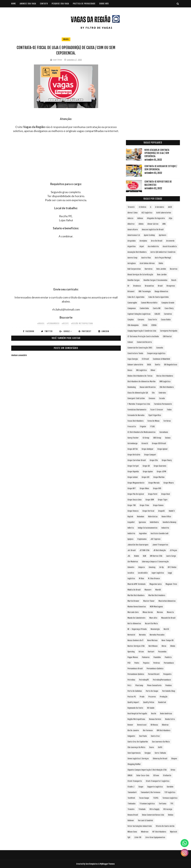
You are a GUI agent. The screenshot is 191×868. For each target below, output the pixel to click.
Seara (152, 747)
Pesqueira (167, 674)
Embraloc (162, 393)
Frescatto (132, 427)
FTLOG (152, 427)
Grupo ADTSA (133, 449)
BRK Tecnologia (145, 291)
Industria (165, 528)
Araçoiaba (132, 241)
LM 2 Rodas (172, 567)
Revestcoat (142, 725)
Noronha (142, 635)
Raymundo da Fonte (135, 708)
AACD (170, 207)
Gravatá (145, 443)
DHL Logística (141, 370)
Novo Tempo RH (168, 640)
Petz (129, 685)
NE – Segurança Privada (137, 629)
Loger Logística (158, 573)
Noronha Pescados (157, 635)
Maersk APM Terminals (137, 584)
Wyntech (174, 832)
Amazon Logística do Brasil (153, 230)
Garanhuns (164, 432)
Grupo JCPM (161, 472)
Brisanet (131, 291)
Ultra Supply (154, 809)
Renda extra (170, 719)
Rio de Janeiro (133, 730)
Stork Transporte (135, 781)
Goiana (168, 438)
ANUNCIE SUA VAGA (28, 4)
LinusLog (152, 567)
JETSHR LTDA (144, 550)
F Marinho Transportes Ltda (139, 404)
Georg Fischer (133, 438)
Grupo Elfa (154, 460)
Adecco (130, 218)
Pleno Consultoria (154, 685)
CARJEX (157, 314)
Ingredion (143, 533)
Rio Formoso (148, 730)
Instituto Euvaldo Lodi (160, 533)
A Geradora (160, 207)
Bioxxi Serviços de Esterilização (140, 275)
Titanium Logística (147, 804)
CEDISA (154, 325)
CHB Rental (167, 336)
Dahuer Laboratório (135, 365)
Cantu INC (157, 308)
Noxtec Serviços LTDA (136, 646)
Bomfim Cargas (134, 280)
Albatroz (131, 224)
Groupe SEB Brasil (159, 443)
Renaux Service (155, 719)
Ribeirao (165, 725)
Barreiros (149, 269)
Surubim (170, 787)
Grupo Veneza (133, 511)
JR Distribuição (160, 550)
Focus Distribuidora (135, 421)
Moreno (160, 612)
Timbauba (131, 804)
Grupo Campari (150, 455)
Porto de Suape (152, 691)
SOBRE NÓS (104, 4)
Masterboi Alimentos (167, 601)
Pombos (169, 685)
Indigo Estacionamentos (148, 528)
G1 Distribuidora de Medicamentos (142, 432)
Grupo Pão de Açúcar (136, 494)
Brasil (66, 39)
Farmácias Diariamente (137, 410)
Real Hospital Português (137, 714)
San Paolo (143, 736)
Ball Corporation (134, 269)
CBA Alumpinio (133, 325)
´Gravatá (131, 207)
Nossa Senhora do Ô (135, 640)
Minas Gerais (148, 612)
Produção (164, 697)
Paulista (168, 657)
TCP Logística (170, 792)
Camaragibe (132, 303)
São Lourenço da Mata (136, 747)
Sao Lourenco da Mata (161, 742)
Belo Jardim (161, 269)
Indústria (131, 533)
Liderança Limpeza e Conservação (155, 562)
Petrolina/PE (144, 680)
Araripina (143, 241)
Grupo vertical (148, 511)
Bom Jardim (162, 275)
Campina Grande (168, 303)
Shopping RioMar (134, 764)
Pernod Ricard (154, 674)
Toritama (162, 804)
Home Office (166, 517)
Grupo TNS (132, 505)
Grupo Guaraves (160, 466)
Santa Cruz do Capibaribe (138, 742)
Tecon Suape (144, 798)
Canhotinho (144, 308)
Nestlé (166, 629)
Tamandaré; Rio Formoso (150, 792)
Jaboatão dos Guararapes (138, 545)
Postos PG (132, 697)
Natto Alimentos (134, 624)
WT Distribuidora (159, 832)
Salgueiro (131, 736)
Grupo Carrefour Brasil (137, 460)
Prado (142, 697)
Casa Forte (153, 320)
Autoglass (132, 263)
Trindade (142, 809)
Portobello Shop (169, 691)
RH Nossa (154, 725)
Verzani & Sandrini (145, 820)
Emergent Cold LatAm (136, 398)
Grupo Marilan (159, 477)
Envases (152, 398)
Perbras (157, 663)
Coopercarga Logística (156, 353)
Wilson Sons (132, 832)
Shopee (174, 759)
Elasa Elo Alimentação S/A (138, 393)
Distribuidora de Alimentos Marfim (142, 381)
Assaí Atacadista (170, 246)
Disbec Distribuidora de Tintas (140, 376)
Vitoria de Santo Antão (165, 826)
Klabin (137, 556)
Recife (154, 714)
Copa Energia (133, 359)
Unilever (131, 820)
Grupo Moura (169, 483)
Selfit (160, 747)
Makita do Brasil (134, 590)
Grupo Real (166, 494)
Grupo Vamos (158, 505)
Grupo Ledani (133, 477)
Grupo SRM (150, 500)
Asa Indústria (153, 246)
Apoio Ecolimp (149, 235)
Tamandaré (132, 792)
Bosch (174, 280)
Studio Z (131, 787)
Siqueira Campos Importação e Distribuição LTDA (147, 770)
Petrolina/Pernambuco (162, 680)
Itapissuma (142, 539)
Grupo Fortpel (133, 466)
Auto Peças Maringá (163, 258)
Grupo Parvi (153, 494)
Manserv (148, 590)
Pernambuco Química (155, 669)
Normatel (131, 635)
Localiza (131, 573)
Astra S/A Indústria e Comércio (163, 252)
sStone (156, 775)
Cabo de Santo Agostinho (159, 297)
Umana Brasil (133, 815)
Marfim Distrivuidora (157, 595)
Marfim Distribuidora (136, 595)
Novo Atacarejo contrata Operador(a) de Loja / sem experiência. (157, 153)
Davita (158, 365)
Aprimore (163, 235)
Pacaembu (162, 652)
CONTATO (44, 4)
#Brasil (41, 323)
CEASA (145, 325)
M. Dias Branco (154, 578)
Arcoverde (170, 241)
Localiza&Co (143, 573)
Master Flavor (149, 601)
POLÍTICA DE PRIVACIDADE (84, 4)
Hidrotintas (153, 517)
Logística (131, 578)
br (128, 286)
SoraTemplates (92, 864)
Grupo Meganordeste (136, 483)
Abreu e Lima (133, 213)
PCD (129, 663)
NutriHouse (153, 646)
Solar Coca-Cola (143, 775)
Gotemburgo (133, 443)
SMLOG (130, 775)
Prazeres (152, 697)
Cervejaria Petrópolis (169, 331)
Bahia (161, 263)
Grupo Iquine (148, 472)
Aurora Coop (132, 258)
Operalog (131, 652)
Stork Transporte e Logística (158, 781)
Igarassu (142, 522)
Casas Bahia (166, 320)
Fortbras (167, 421)
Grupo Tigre (163, 500)
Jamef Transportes (160, 545)
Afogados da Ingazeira (156, 218)
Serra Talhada (160, 753)
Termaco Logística (170, 798)
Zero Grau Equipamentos (155, 837)
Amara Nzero (133, 230)
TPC (172, 804)
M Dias (142, 578)
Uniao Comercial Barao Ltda (153, 815)
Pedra (137, 663)
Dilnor (153, 370)
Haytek (130, 517)
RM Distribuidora (164, 730)
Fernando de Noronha (136, 415)
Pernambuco (169, 663)
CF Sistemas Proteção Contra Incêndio (143, 336)
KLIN (144, 556)
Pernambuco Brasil (135, 669)
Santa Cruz (155, 736)
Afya (171, 218)
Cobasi (130, 342)
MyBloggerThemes (107, 864)
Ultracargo (168, 809)
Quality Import (133, 702)
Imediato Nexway (169, 522)
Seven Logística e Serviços (138, 759)
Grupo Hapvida (133, 472)
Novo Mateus (152, 640)
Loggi (170, 573)
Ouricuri (151, 652)
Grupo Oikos (144, 488)
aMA (164, 224)
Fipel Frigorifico (155, 415)
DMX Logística (165, 381)
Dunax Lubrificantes (148, 387)
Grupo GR (146, 466)
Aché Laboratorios (164, 213)
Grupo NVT (132, 488)
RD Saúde (151, 708)
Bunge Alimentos (161, 291)
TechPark (131, 798)
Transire (131, 809)
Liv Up (162, 567)
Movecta (170, 612)
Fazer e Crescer (157, 410)
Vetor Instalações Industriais (140, 826)
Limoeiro (131, 567)
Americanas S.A (134, 235)
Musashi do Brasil (168, 618)
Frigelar (143, 427)
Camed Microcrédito (149, 303)
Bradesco (137, 286)
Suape (141, 787)
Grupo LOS (146, 477)
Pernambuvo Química (136, 674)
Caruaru (141, 320)
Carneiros (168, 314)
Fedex (169, 410)
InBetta (131, 528)
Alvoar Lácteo (153, 224)
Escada (162, 398)
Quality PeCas (149, 702)
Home (14, 4)
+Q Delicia (142, 207)
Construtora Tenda (135, 353)
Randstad (162, 702)
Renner (130, 725)
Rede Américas (166, 714)
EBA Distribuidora (167, 387)
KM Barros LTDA (156, 556)
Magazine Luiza (156, 584)
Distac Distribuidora (165, 376)
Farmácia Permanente (163, 404)
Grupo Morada (154, 483)
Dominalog (132, 387)
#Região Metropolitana (82, 323)
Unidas (171, 815)
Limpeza (142, 567)
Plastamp (139, 685)
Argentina (132, 246)
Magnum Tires (171, 584)
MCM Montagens (156, 607)
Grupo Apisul (162, 449)
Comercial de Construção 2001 (140, 348)
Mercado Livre (133, 612)
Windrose (145, 832)
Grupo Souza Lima (135, 500)
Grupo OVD (157, 488)
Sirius (173, 770)
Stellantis (167, 775)
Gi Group (146, 438)
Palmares (146, 657)
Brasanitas (149, 286)
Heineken (141, 517)
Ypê (129, 837)
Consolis (160, 348)
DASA (149, 365)
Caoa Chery (169, 308)
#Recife (65, 323)
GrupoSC (162, 511)
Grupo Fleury (167, 460)
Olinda (173, 646)
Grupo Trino (144, 505)
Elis (153, 393)
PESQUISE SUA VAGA (60, 4)
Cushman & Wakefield (161, 359)
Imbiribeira (154, 522)
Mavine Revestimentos (137, 607)
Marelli (158, 590)
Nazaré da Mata (151, 624)
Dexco (130, 370)
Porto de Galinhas (135, 691)
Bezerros (174, 269)
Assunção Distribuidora (137, 252)
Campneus (132, 308)
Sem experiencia (134, 753)
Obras (164, 646)
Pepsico (146, 663)
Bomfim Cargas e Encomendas (155, 280)
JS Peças (173, 550)
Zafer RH (138, 837)
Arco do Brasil (157, 241)
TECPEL (156, 798)
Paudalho (157, 657)
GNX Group (157, 438)
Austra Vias (146, 258)
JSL (129, 556)
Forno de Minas (153, 421)
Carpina (131, 320)
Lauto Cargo (171, 556)
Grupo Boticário (134, 455)
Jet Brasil (132, 550)
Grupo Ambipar (148, 449)
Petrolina (131, 680)
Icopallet (131, 522)
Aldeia (141, 224)
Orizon (141, 652)
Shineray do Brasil (160, 759)
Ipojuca (130, 539)
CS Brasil (145, 359)
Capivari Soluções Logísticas (139, 314)
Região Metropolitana (136, 719)
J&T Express (155, 539)
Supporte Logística (155, 787)
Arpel (142, 246)
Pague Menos (133, 657)
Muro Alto (153, 618)
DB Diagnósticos (171, 365)
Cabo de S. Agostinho (136, 297)
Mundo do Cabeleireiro (136, 618)
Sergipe (148, 753)
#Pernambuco (53, 323)
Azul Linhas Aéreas (147, 263)
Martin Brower (133, 601)
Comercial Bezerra (144, 342)
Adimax (140, 218)
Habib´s (172, 511)
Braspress (171, 286)
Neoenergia (155, 629)
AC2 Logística (147, 213)
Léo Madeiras (133, 562)
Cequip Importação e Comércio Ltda (142, 331)
